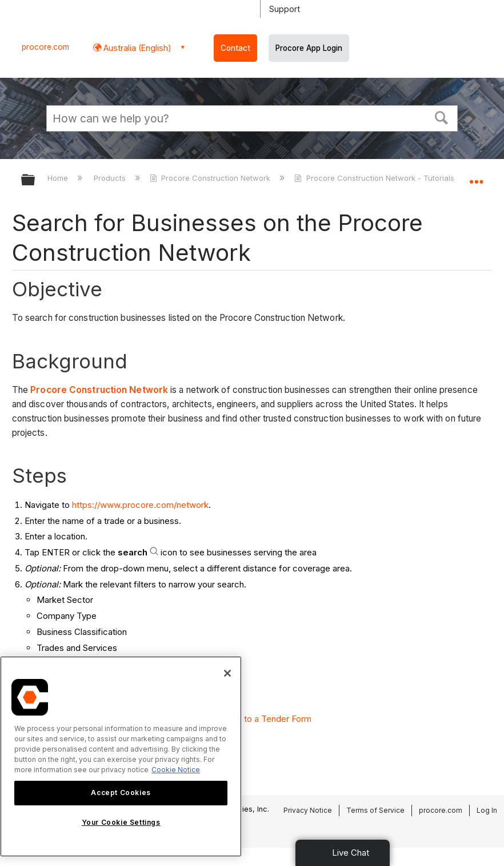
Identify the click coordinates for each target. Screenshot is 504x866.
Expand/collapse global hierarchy (35, 180)
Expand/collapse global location (476, 176)
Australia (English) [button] (136, 48)
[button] (442, 117)
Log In (487, 810)
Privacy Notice (308, 810)
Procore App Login (309, 48)
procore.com (45, 47)
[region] (121, 756)
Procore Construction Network (211, 178)
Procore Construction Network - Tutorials (375, 178)
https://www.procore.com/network (140, 505)
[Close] (227, 673)
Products (111, 178)
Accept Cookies (121, 792)
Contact (235, 48)
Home (59, 178)
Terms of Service (375, 810)
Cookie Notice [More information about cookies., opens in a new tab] (176, 770)
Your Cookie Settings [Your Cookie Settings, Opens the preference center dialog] (121, 822)
